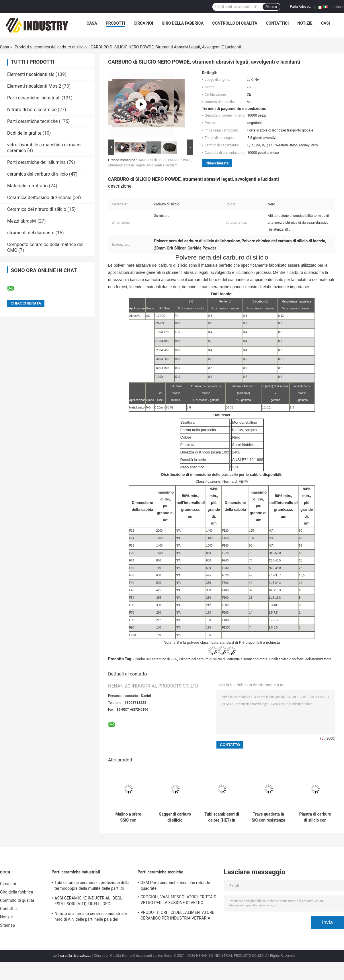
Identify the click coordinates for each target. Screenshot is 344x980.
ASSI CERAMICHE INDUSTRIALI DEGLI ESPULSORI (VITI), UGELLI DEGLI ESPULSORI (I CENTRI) (89, 902)
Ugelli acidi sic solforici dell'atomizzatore (300, 659)
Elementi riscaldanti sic (31, 74)
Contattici (277, 23)
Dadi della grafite (24, 133)
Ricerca (271, 7)
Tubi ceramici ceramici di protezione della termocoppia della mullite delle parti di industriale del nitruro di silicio (92, 886)
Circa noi (143, 23)
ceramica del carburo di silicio (60, 47)
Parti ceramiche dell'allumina (36, 162)
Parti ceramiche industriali (34, 98)
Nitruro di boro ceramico (32, 110)
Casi (326, 23)
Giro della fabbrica (183, 23)
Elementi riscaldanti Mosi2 (34, 86)
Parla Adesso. (301, 7)
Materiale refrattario (28, 186)
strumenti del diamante (31, 233)
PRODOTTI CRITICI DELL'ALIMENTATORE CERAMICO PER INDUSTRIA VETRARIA (177, 915)
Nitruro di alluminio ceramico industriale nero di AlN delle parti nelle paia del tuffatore (91, 917)
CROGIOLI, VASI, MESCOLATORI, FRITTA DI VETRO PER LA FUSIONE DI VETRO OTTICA (179, 901)
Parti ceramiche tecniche (32, 121)
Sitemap (7, 925)
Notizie (305, 23)
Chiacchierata (217, 163)
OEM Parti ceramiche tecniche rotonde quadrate (175, 885)
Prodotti (116, 23)
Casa (92, 23)
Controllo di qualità (235, 23)
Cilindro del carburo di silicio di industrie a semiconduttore (223, 659)
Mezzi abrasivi (22, 221)
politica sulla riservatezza (72, 956)
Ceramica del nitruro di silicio (37, 209)
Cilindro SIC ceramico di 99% (155, 659)
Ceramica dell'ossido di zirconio (39, 198)
